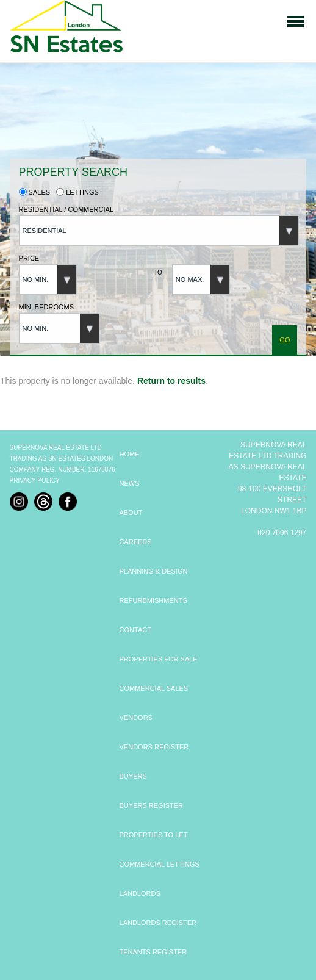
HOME (130, 454)
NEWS (130, 483)
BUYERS (133, 776)
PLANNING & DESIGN (154, 571)
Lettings (77, 192)
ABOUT (131, 513)
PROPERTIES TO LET (154, 835)
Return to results (171, 381)
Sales (35, 192)
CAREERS (136, 542)
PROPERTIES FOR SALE (159, 659)
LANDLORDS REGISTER (158, 923)
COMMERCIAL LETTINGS (160, 864)
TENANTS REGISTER (153, 952)
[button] (159, 231)
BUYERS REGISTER (152, 805)
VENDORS (136, 718)
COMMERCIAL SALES (154, 688)
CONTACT (135, 630)
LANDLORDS (140, 893)
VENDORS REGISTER (154, 747)
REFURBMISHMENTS (153, 600)
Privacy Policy (35, 481)
